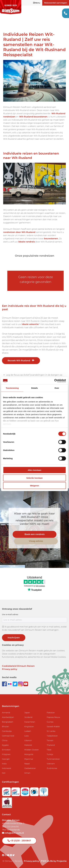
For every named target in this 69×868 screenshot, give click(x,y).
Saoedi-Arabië (53, 726)
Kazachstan (30, 722)
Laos (27, 736)
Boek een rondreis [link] (34, 534)
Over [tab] (57, 388)
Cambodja (7, 731)
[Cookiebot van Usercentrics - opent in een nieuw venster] (54, 381)
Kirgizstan (29, 726)
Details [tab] (34, 388)
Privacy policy (10, 669)
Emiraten (6, 750)
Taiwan (50, 740)
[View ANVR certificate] (25, 791)
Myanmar (29, 759)
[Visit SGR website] (7, 791)
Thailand (51, 745)
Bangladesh (8, 722)
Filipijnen (6, 754)
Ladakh (28, 731)
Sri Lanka (51, 731)
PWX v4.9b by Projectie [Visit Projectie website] (54, 861)
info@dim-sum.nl (13, 833)
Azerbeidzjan (8, 717)
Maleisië (28, 745)
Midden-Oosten (32, 750)
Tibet (49, 750)
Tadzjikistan (52, 736)
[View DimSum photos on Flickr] (10, 684)
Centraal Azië (8, 736)
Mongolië (29, 754)
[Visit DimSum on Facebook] (5, 684)
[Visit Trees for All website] (44, 791)
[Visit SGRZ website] (16, 791)
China (5, 740)
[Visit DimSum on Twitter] (13, 855)
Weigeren (34, 486)
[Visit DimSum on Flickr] (11, 855)
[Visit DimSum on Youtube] (9, 855)
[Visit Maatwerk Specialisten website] (7, 802)
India (4, 764)
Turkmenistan (53, 759)
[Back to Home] (11, 7)
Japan (27, 713)
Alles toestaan (34, 470)
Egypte (5, 745)
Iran (4, 773)
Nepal (27, 764)
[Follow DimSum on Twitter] (15, 684)
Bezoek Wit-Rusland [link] (21, 361)
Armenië (6, 713)
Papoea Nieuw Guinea (53, 720)
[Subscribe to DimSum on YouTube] (26, 684)
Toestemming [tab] (12, 388)
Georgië (6, 759)
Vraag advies (36, 541)
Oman (27, 773)
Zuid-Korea (52, 768)
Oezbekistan (30, 768)
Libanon (28, 740)
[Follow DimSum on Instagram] (21, 684)
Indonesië (6, 768)
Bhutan (5, 726)
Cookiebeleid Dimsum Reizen (18, 666)
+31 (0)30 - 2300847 (19, 841)
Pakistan (51, 713)
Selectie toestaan (35, 478)
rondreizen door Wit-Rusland (19, 232)
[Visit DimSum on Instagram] (6, 855)
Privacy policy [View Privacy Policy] (31, 861)
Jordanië (28, 717)
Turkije (50, 754)
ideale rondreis (27, 242)
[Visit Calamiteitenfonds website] (35, 791)
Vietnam (51, 764)
